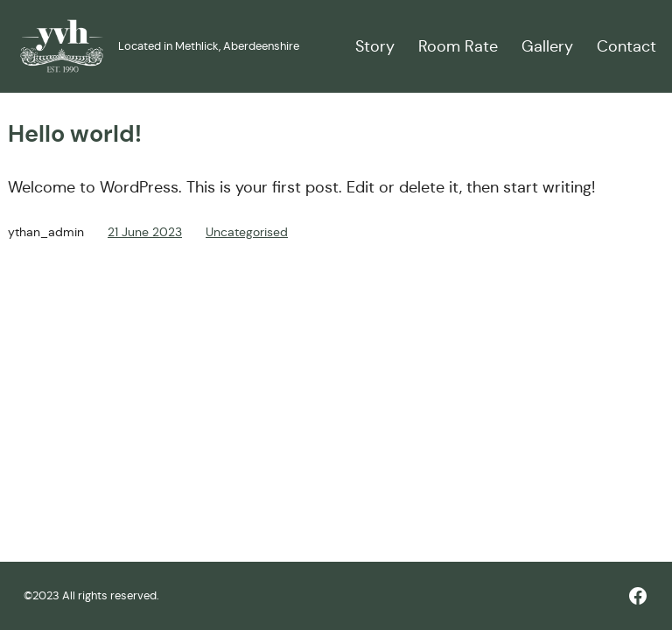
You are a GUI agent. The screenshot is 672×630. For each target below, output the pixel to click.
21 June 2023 (145, 232)
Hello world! (75, 134)
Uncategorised (247, 232)
